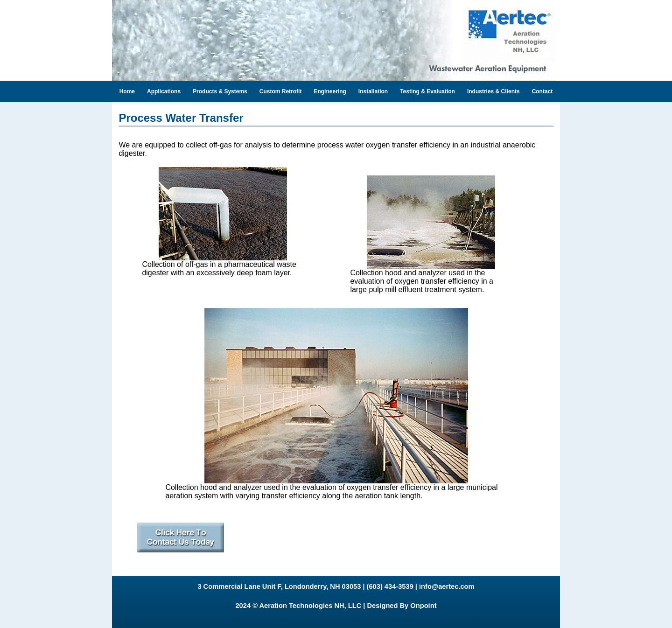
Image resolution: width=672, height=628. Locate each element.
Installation (373, 91)
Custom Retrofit (281, 91)
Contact (542, 91)
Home (127, 91)
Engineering (330, 91)
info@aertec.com (447, 586)
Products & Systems (220, 91)
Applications (164, 91)
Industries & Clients (493, 91)
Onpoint (423, 606)
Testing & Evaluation (427, 91)
